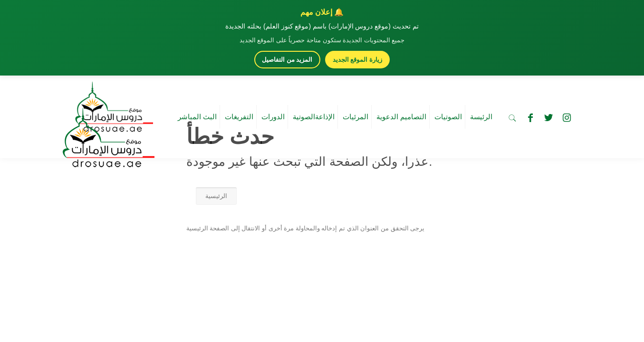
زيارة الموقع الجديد (357, 60)
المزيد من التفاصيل (287, 60)
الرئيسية (216, 196)
